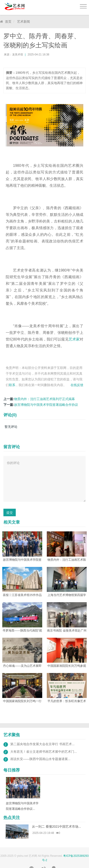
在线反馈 (77, 385)
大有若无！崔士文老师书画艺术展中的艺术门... (44, 752)
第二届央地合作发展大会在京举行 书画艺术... (42, 744)
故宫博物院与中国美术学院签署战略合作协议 (46, 405)
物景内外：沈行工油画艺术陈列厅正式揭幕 (44, 399)
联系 (12, 385)
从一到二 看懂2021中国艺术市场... (56, 827)
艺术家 (74, 339)
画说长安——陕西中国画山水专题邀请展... (40, 759)
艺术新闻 (24, 22)
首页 (8, 22)
